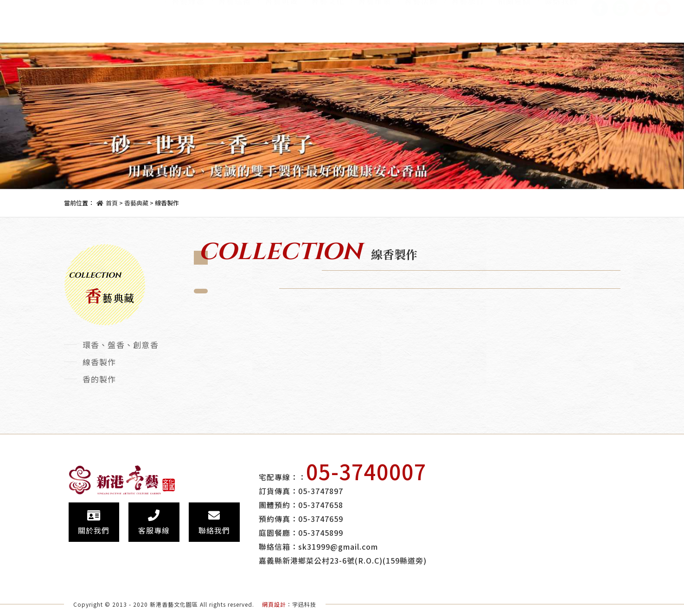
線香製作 (99, 362)
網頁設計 (274, 604)
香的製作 (99, 379)
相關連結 (514, 8)
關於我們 (94, 523)
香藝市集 (375, 8)
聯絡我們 (561, 8)
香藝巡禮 (235, 8)
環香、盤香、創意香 (121, 345)
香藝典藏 (281, 8)
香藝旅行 (468, 8)
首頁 (112, 203)
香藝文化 (328, 8)
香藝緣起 (188, 8)
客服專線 (154, 523)
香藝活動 (421, 8)
